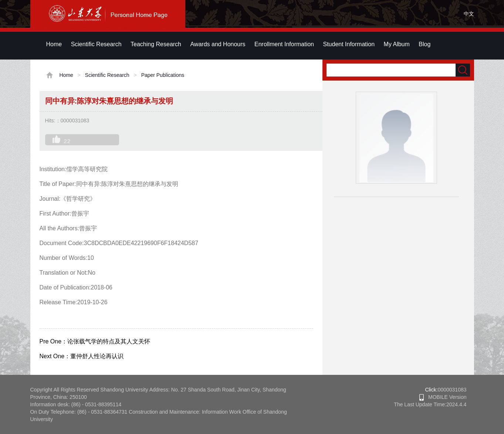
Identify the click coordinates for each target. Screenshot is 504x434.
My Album (397, 44)
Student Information (349, 44)
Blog (424, 44)
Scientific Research (96, 44)
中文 (469, 14)
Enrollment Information (284, 44)
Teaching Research (156, 44)
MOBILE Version (443, 397)
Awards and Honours (218, 44)
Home (54, 44)
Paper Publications (163, 75)
